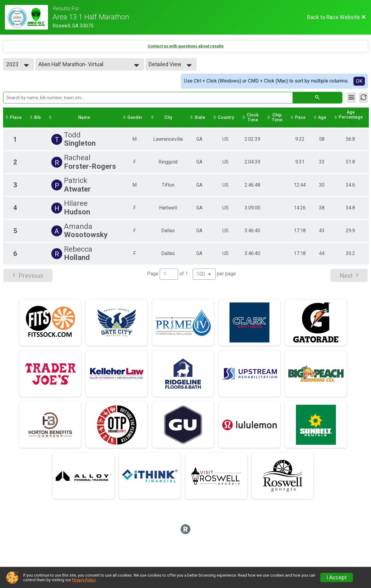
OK (359, 81)
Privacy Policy (84, 580)
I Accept (337, 578)
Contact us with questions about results (186, 46)
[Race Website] (29, 17)
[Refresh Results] (363, 98)
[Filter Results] (351, 98)
